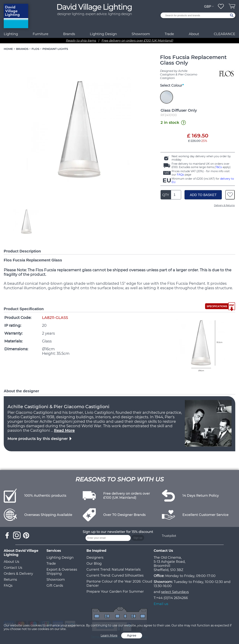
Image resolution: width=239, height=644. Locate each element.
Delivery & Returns (224, 205)
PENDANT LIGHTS (55, 49)
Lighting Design (60, 558)
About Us (11, 562)
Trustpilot (169, 536)
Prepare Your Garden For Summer (115, 592)
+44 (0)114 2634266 (172, 598)
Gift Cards (55, 586)
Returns (10, 580)
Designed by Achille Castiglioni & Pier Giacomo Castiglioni (179, 74)
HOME (8, 49)
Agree (132, 636)
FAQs (180, 175)
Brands (69, 34)
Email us (161, 604)
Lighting (11, 34)
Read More (64, 430)
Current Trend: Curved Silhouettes (115, 575)
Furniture (41, 34)
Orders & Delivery (18, 574)
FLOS (35, 49)
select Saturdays (175, 592)
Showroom (141, 34)
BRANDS (22, 49)
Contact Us (13, 568)
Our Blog (94, 564)
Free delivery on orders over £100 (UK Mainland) (137, 41)
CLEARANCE (225, 34)
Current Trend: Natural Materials (114, 569)
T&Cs (219, 167)
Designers (95, 558)
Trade (51, 564)
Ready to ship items (81, 41)
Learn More (109, 636)
